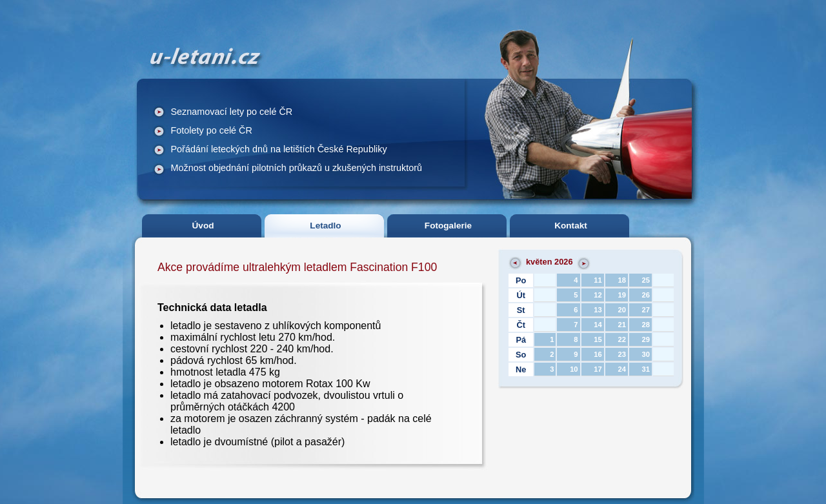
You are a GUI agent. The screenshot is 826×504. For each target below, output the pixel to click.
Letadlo (325, 226)
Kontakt (571, 226)
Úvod (203, 226)
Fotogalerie (448, 226)
